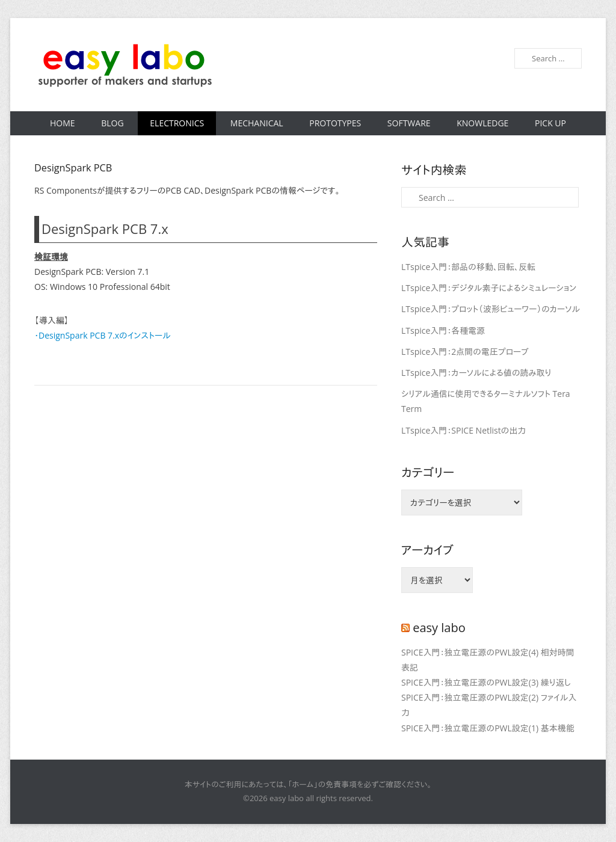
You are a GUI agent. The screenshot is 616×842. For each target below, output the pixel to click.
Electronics (177, 123)
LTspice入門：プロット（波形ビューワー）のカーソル (491, 309)
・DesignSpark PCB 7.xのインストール (103, 335)
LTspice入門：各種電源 (443, 330)
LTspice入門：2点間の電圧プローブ (465, 352)
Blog (112, 123)
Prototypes (335, 123)
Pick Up (550, 123)
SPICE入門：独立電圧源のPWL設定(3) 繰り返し (486, 682)
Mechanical (257, 123)
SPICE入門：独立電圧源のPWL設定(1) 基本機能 (488, 728)
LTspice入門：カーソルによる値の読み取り (476, 373)
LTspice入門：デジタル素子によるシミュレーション (489, 288)
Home (63, 123)
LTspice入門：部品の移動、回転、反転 (468, 267)
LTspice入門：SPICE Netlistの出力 (464, 430)
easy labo (439, 628)
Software (409, 123)
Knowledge (482, 123)
